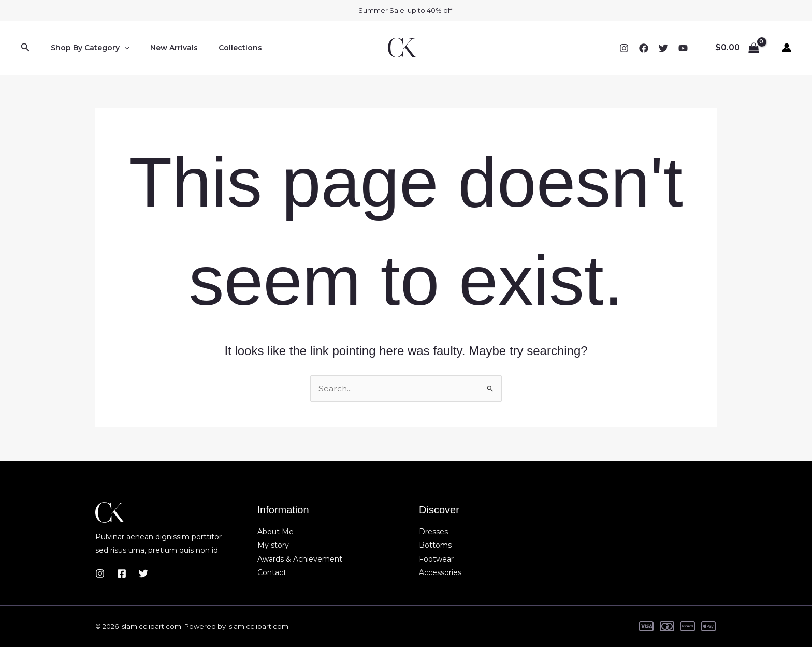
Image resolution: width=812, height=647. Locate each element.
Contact (272, 572)
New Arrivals (165, 48)
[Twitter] (663, 48)
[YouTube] (683, 48)
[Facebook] (644, 48)
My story (273, 545)
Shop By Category (87, 48)
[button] (25, 48)
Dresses (433, 532)
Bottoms (435, 545)
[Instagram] (624, 48)
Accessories (440, 572)
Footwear (436, 559)
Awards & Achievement (300, 559)
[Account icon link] (787, 48)
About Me (275, 532)
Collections (225, 48)
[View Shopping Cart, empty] (737, 48)
